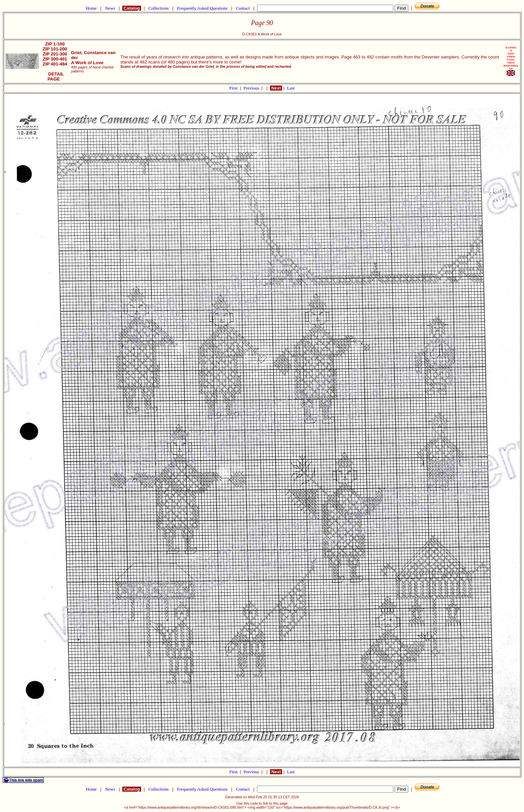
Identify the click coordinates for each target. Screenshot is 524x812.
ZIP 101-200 (55, 49)
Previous (252, 88)
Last (291, 88)
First (234, 88)
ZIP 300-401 (55, 59)
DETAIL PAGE (55, 76)
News (110, 8)
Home (91, 8)
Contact (243, 8)
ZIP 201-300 (55, 54)
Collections (159, 8)
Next (276, 88)
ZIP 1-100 (55, 44)
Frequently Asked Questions (202, 8)
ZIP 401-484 (55, 64)
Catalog (132, 8)
